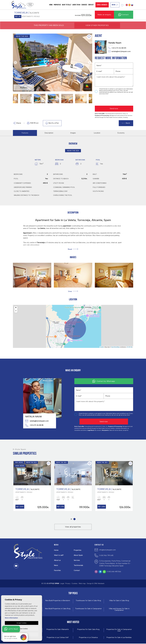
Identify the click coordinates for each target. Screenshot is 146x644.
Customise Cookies (21, 628)
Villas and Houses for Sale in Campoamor (119, 610)
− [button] (16, 311)
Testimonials (79, 566)
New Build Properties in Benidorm (58, 601)
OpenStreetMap (115, 347)
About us (58, 561)
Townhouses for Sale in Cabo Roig (88, 601)
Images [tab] (73, 133)
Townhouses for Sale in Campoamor (88, 609)
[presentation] (106, 100)
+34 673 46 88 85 (117, 48)
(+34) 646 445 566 (114, 572)
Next (90, 62)
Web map (82, 584)
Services (84, 5)
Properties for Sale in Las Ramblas (119, 638)
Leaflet (102, 347)
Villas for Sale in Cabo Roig (119, 601)
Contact (91, 5)
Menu (115, 5)
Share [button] (17, 123)
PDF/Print (33, 123)
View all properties (73, 527)
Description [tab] (49, 133)
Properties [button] (57, 5)
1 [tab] (71, 519)
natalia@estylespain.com (119, 51)
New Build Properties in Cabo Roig (58, 609)
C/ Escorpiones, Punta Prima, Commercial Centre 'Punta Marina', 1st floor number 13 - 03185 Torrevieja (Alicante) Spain (115, 564)
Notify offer (52, 123)
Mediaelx (101, 584)
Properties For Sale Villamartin (58, 630)
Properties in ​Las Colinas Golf (58, 638)
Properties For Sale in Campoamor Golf (119, 631)
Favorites (58, 571)
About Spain (76, 5)
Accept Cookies (22, 623)
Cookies (75, 584)
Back (126, 123)
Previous (15, 62)
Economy (121, 133)
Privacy (68, 584)
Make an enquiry (104, 15)
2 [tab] (74, 519)
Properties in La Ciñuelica (88, 638)
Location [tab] (97, 133)
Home (51, 5)
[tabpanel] (32, 486)
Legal (62, 584)
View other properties (97, 25)
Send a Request (102, 5)
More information (11, 618)
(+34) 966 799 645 (106, 556)
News (56, 566)
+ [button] (16, 308)
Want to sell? (67, 5)
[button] (73, 291)
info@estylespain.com (107, 550)
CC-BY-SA (130, 347)
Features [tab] (25, 133)
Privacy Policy (120, 91)
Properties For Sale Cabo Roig (88, 630)
